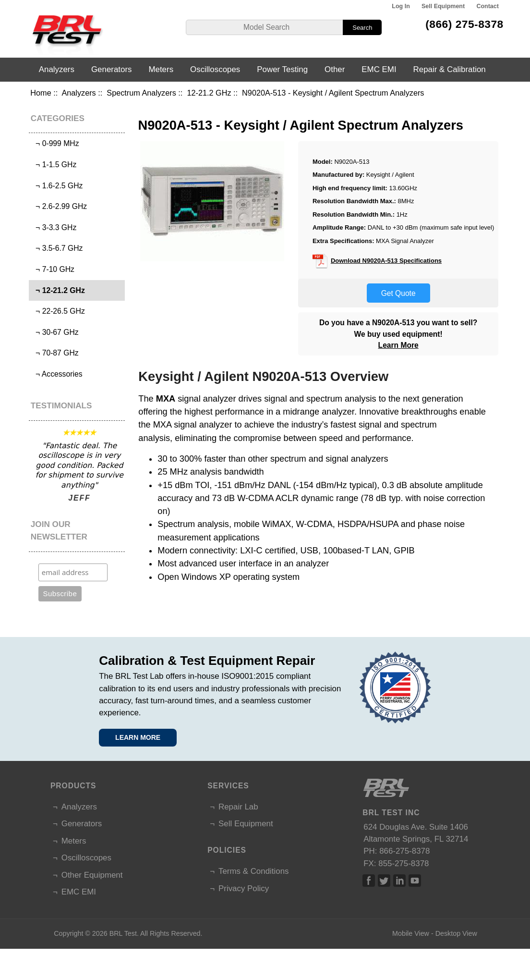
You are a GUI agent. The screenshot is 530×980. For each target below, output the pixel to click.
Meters (161, 69)
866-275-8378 (404, 851)
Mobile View (411, 933)
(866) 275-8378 (464, 24)
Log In (401, 6)
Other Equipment (92, 875)
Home (41, 93)
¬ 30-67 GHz (55, 332)
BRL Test (123, 933)
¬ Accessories (57, 374)
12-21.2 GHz (209, 93)
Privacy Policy (244, 888)
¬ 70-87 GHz (55, 353)
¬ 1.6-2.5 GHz (57, 186)
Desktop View (456, 933)
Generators (112, 69)
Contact (487, 6)
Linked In (399, 881)
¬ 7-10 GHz (53, 269)
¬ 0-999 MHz (55, 143)
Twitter (384, 881)
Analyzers (78, 93)
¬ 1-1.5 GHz (54, 165)
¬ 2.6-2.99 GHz (59, 206)
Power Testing (282, 69)
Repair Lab (238, 807)
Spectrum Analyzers (141, 93)
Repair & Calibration (450, 69)
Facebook (369, 881)
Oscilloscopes (215, 69)
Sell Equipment (443, 6)
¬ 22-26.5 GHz (58, 311)
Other (335, 69)
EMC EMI (379, 69)
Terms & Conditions (253, 871)
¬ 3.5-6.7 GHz (57, 248)
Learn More (398, 345)
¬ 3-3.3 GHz (54, 227)
